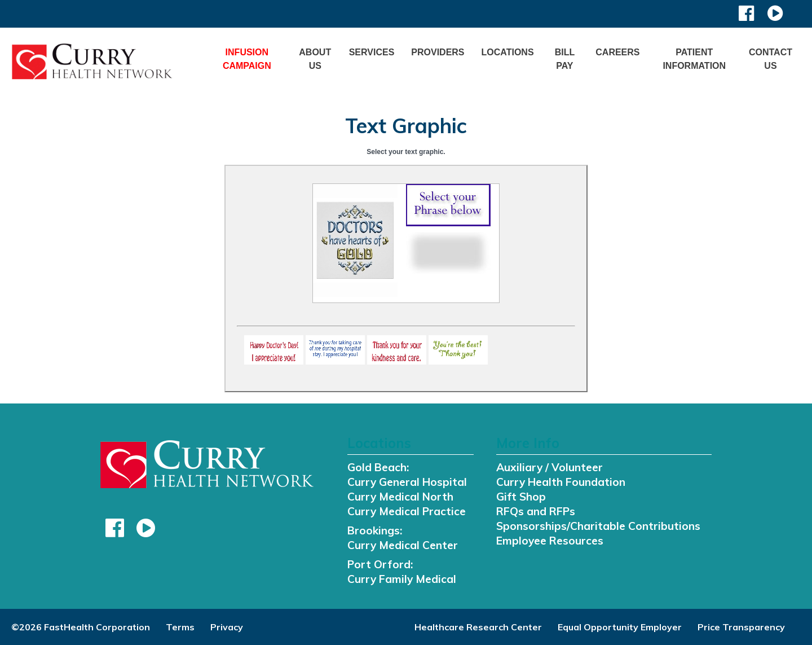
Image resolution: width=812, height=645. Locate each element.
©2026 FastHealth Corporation (81, 627)
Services (372, 52)
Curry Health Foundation (561, 482)
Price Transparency (741, 627)
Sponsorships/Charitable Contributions (598, 526)
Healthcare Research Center (478, 627)
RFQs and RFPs (536, 511)
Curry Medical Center (403, 545)
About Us (315, 59)
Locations (508, 52)
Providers (438, 52)
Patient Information (694, 59)
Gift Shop (521, 497)
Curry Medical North (400, 497)
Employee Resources (550, 541)
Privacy (227, 627)
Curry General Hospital (407, 482)
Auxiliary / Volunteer (550, 467)
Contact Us (771, 59)
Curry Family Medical (402, 579)
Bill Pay (565, 59)
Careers (617, 52)
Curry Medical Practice (407, 511)
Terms (180, 627)
